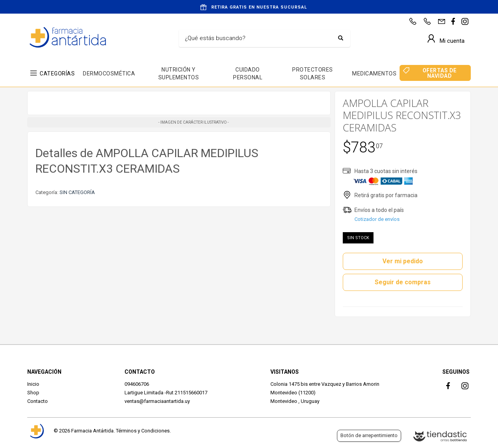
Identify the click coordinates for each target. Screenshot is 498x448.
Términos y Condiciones (143, 431)
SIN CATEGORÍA (77, 192)
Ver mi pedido (403, 261)
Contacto (38, 401)
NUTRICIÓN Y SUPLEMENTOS (179, 73)
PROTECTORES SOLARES (313, 73)
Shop (33, 393)
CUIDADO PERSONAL (248, 73)
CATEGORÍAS (57, 73)
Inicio (33, 384)
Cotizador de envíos (377, 219)
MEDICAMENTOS (374, 73)
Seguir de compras (403, 282)
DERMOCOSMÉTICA (109, 73)
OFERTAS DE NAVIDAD (440, 73)
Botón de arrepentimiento (369, 435)
